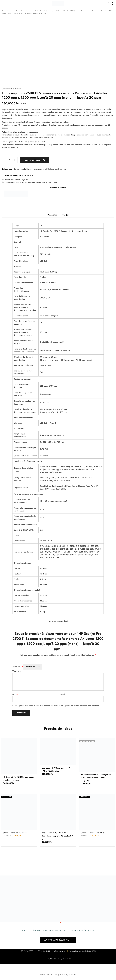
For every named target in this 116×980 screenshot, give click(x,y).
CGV (24, 930)
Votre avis (17, 671)
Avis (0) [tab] (65, 215)
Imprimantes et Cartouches (33, 11)
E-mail (63, 694)
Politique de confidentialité (82, 930)
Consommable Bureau (11, 89)
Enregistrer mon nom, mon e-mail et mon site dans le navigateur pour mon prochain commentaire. (57, 706)
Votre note (18, 667)
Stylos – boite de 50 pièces (15, 833)
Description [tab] (52, 215)
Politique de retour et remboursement (48, 930)
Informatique (15, 11)
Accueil (5, 11)
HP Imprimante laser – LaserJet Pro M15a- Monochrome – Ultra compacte (96, 778)
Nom (15, 694)
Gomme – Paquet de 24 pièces (95, 833)
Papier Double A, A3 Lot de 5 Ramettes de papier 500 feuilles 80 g (57, 836)
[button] (58, 940)
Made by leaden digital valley (49, 974)
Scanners (49, 11)
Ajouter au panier (35, 160)
